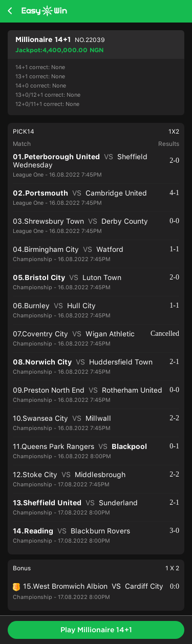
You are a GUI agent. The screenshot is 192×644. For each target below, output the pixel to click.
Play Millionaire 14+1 (96, 630)
